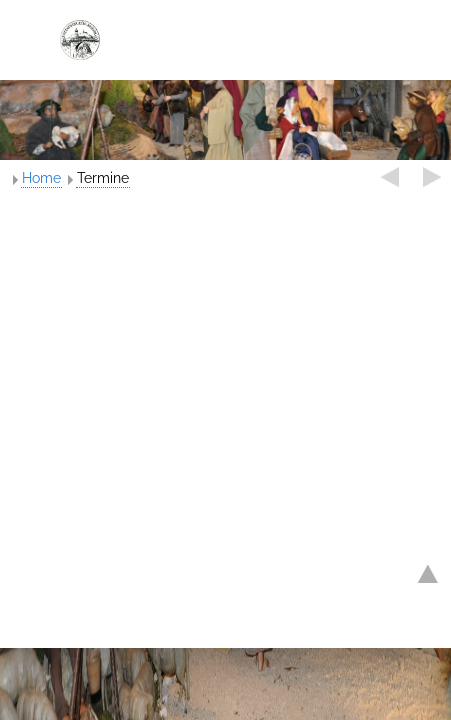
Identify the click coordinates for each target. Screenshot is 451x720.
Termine (103, 178)
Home (41, 178)
